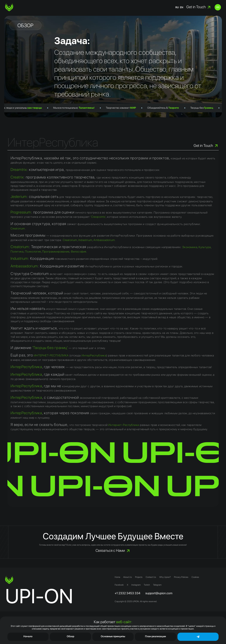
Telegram (157, 585)
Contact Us (151, 577)
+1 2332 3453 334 (127, 593)
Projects (139, 577)
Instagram (136, 585)
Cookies (195, 577)
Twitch (147, 585)
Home (117, 577)
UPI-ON (39, 596)
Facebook (119, 585)
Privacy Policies (181, 577)
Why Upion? (165, 577)
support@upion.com (159, 593)
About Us (128, 577)
